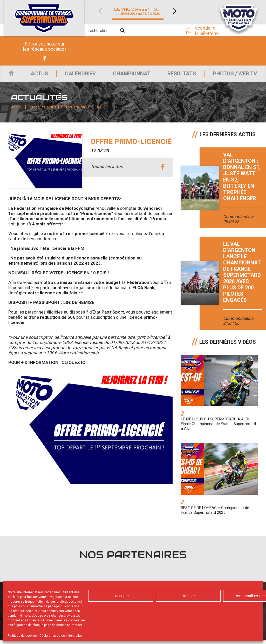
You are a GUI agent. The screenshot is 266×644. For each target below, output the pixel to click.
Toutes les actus (43, 110)
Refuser (188, 596)
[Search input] (104, 30)
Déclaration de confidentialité (61, 636)
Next (175, 11)
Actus (35, 75)
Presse (163, 30)
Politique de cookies (22, 636)
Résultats (181, 75)
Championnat (130, 75)
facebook (163, 171)
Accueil (9, 75)
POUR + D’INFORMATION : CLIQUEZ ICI (47, 367)
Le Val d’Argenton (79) (141, 11)
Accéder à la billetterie (209, 30)
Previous (100, 11)
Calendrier (78, 75)
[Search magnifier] (122, 30)
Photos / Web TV (235, 75)
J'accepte (121, 596)
